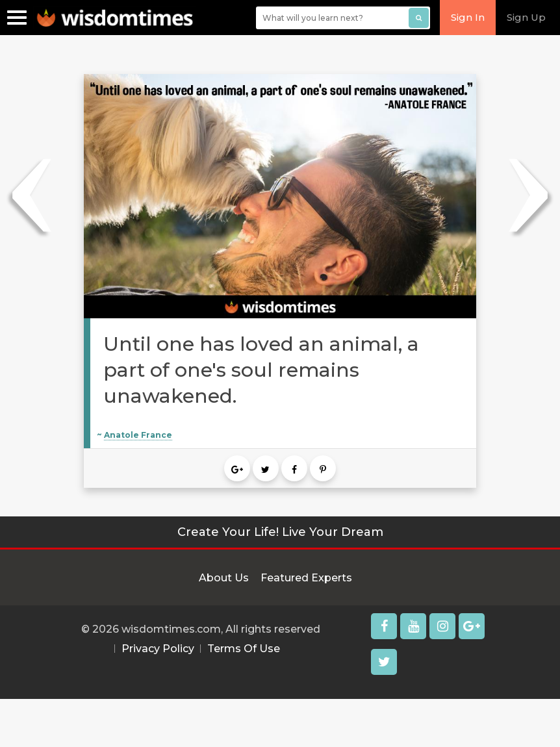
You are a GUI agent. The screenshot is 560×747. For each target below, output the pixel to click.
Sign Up (526, 17)
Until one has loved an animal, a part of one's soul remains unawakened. (261, 370)
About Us (224, 578)
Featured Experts (306, 578)
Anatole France (138, 435)
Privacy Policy (158, 649)
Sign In (468, 17)
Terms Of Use (244, 649)
